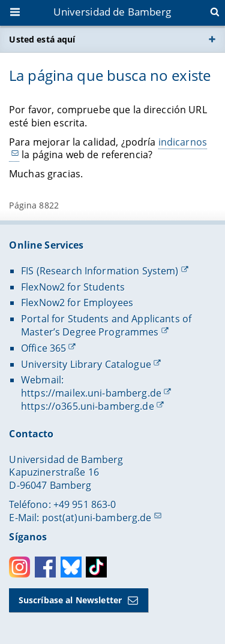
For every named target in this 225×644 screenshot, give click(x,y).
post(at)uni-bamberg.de (97, 518)
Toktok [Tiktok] (96, 567)
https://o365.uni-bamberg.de (88, 406)
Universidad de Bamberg (112, 12)
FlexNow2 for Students (73, 287)
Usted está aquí (42, 39)
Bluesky (71, 567)
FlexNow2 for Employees (77, 303)
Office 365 (43, 348)
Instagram (19, 567)
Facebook (45, 567)
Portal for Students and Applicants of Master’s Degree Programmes (106, 325)
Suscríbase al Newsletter (70, 600)
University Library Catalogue (86, 364)
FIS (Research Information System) (100, 271)
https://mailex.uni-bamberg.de (91, 393)
